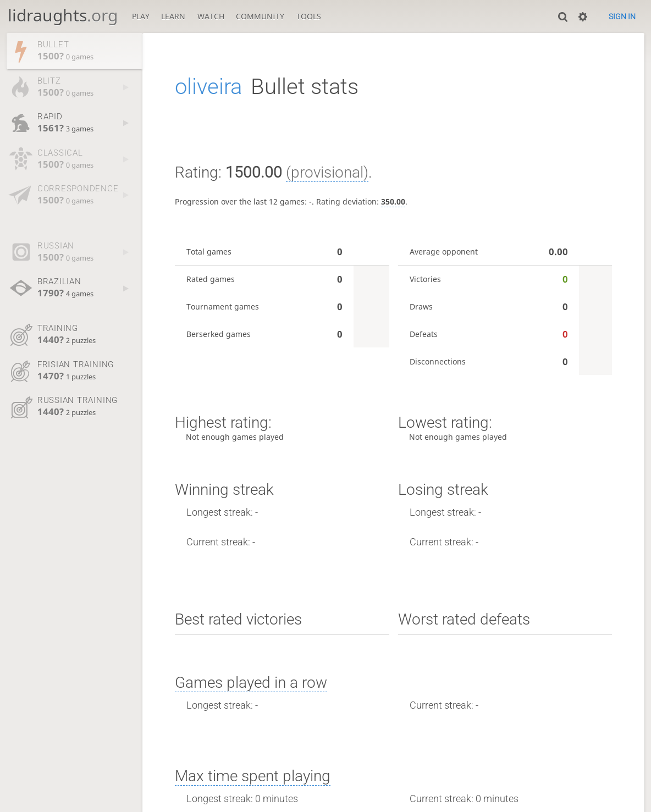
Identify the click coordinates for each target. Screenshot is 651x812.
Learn (173, 16)
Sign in (622, 16)
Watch (211, 16)
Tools (309, 16)
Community (260, 16)
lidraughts (63, 15)
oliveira (208, 87)
